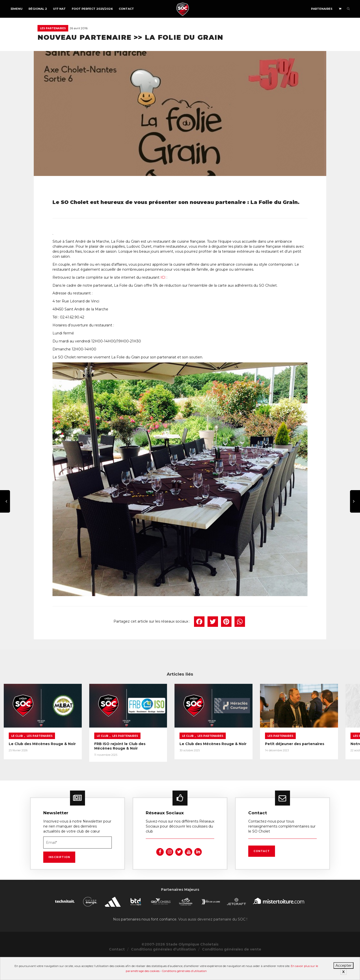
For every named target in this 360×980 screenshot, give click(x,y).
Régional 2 (38, 9)
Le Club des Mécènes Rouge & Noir (42, 763)
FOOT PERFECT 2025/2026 (92, 9)
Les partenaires (53, 28)
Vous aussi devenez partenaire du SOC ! (213, 940)
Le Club (17, 755)
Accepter (343, 966)
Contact (126, 9)
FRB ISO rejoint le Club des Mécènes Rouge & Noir (177, 763)
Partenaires (322, 9)
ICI (163, 277)
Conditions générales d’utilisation (184, 971)
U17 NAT (59, 9)
